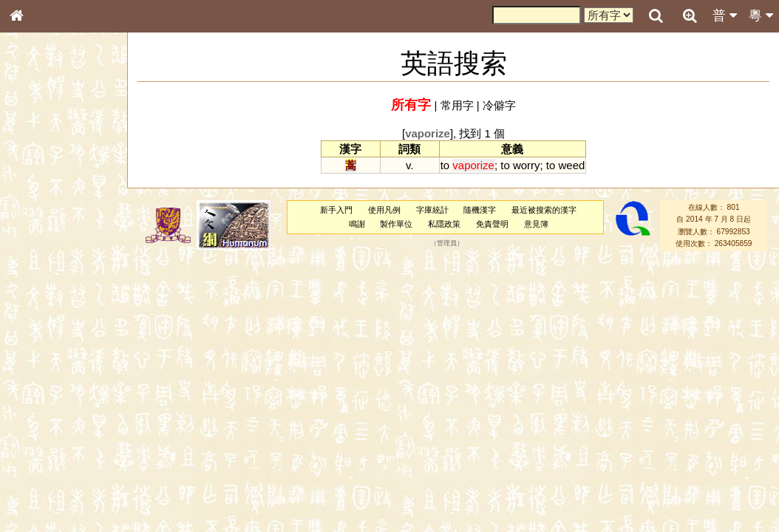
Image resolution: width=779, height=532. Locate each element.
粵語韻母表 (41, 323)
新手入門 (336, 210)
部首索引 (36, 198)
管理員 (447, 243)
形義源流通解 (45, 255)
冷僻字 (499, 105)
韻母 (50, 396)
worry (527, 165)
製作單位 (396, 224)
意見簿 (536, 224)
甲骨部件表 (41, 226)
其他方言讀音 (45, 424)
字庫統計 (432, 210)
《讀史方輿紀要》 (54, 478)
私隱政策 (444, 224)
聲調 (70, 396)
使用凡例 (384, 210)
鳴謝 (357, 224)
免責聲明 (492, 224)
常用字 (457, 105)
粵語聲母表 (41, 308)
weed (572, 165)
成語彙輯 (36, 492)
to (445, 165)
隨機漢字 (480, 210)
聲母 (30, 396)
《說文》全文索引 (54, 464)
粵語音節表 (41, 294)
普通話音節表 (45, 410)
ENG (65, 163)
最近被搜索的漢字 (544, 210)
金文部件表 (41, 241)
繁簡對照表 (41, 506)
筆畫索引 (36, 212)
